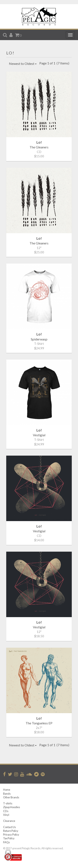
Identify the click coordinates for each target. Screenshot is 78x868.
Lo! (10, 53)
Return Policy (11, 831)
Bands (7, 794)
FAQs (6, 842)
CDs (6, 811)
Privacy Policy (11, 835)
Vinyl (6, 815)
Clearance (9, 821)
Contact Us (9, 827)
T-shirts (8, 803)
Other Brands (11, 797)
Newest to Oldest (23, 63)
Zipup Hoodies (12, 807)
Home (7, 790)
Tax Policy (9, 838)
